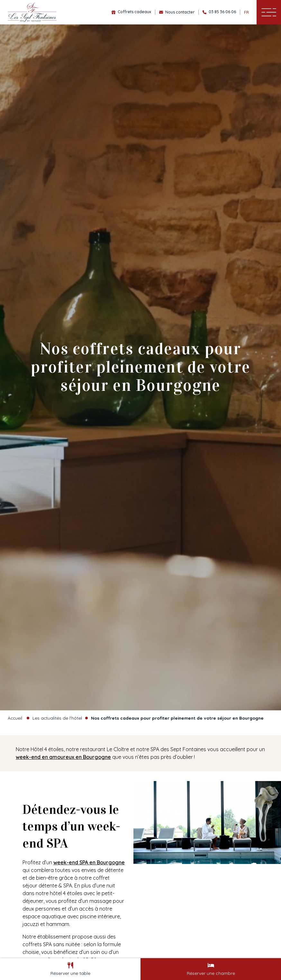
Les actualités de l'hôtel (57, 718)
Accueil (15, 718)
